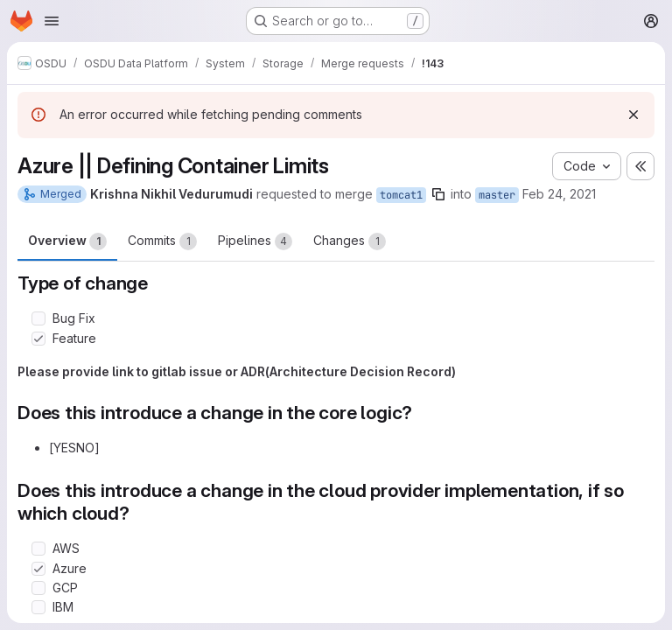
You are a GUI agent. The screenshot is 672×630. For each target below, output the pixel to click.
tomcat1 (401, 195)
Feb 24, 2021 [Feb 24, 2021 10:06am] (559, 194)
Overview (67, 241)
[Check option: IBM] (38, 607)
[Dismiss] (633, 115)
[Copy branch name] (438, 194)
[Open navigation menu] (52, 21)
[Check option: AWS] (38, 549)
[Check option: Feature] (38, 339)
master (497, 195)
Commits (162, 241)
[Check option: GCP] (38, 588)
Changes (350, 241)
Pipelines (255, 241)
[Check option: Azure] (38, 569)
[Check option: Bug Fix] (38, 318)
